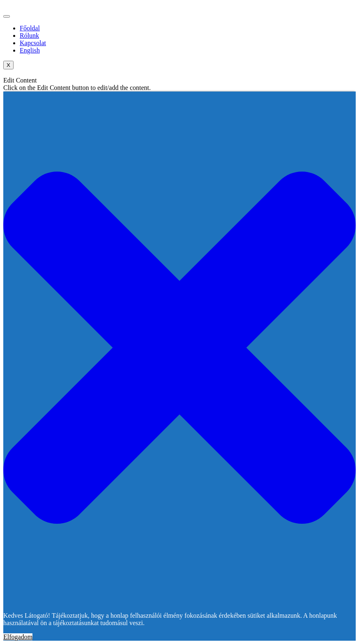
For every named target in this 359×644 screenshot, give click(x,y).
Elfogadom (18, 637)
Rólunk (29, 36)
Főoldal (30, 28)
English (30, 50)
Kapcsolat (33, 43)
